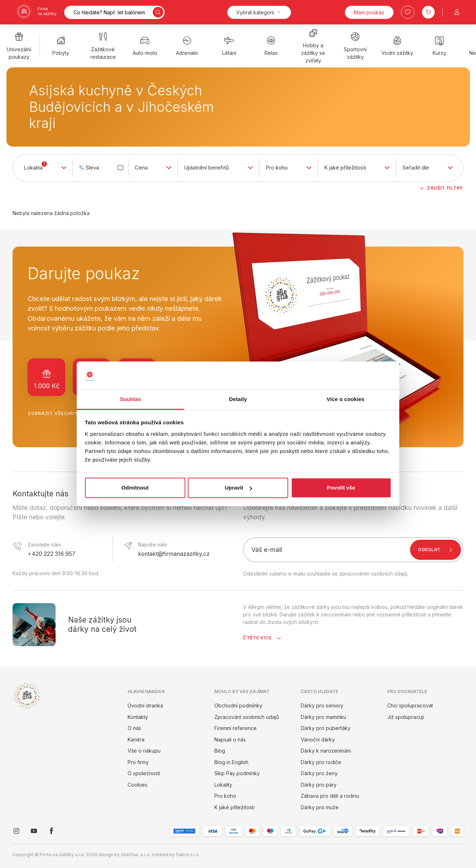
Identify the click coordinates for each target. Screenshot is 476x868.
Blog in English (231, 762)
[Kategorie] (259, 12)
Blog (220, 751)
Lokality (223, 785)
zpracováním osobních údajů (373, 574)
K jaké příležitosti (234, 807)
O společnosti (144, 773)
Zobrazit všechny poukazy (72, 414)
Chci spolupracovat (410, 705)
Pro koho (225, 796)
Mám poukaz (369, 12)
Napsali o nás (230, 740)
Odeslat (437, 550)
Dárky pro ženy (319, 773)
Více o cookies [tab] (346, 399)
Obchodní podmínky (238, 705)
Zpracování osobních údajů (247, 717)
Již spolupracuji (406, 717)
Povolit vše (341, 488)
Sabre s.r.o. (188, 855)
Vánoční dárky (318, 740)
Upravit (238, 488)
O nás (134, 728)
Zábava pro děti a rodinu (330, 796)
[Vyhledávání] (114, 12)
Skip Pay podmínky (237, 773)
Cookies (137, 785)
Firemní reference (235, 728)
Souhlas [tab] (130, 399)
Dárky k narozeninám (326, 751)
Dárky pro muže (320, 807)
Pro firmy (138, 762)
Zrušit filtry (441, 188)
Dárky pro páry (319, 785)
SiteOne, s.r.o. (136, 855)
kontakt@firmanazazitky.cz (174, 554)
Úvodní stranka (145, 705)
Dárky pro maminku (323, 717)
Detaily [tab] (238, 399)
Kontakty (138, 717)
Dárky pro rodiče (321, 762)
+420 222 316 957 (51, 554)
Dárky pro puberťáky (326, 728)
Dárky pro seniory (322, 705)
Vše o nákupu (144, 751)
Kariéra (136, 740)
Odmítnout (135, 488)
